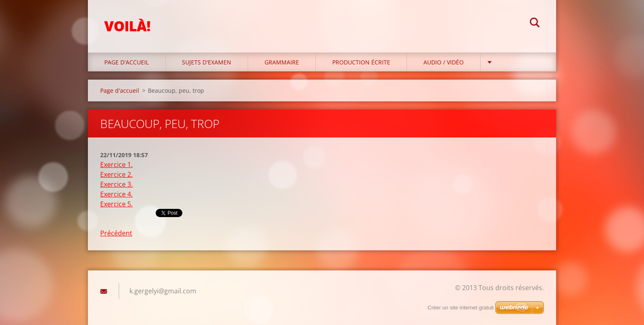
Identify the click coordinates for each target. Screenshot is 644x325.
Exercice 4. (116, 194)
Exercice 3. (116, 184)
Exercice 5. (116, 204)
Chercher (535, 24)
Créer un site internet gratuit (461, 308)
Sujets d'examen (207, 62)
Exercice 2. (116, 174)
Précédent (116, 233)
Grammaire (282, 62)
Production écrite (361, 62)
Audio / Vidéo (444, 62)
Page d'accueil (126, 62)
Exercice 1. (116, 165)
